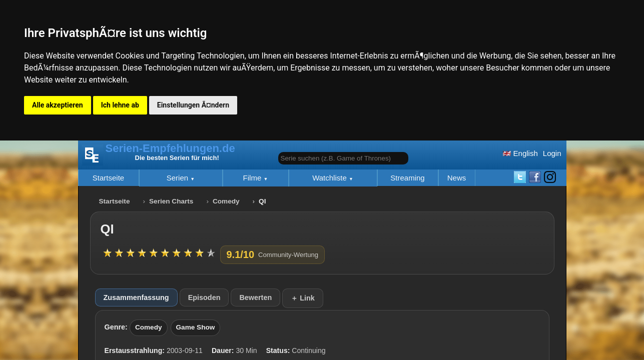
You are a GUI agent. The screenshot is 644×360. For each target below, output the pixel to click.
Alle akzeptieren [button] (58, 105)
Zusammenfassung (136, 297)
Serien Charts (171, 201)
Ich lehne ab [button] (120, 105)
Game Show (196, 327)
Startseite (108, 178)
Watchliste (331, 178)
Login (552, 153)
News (457, 178)
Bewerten (255, 297)
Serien (179, 178)
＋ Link (303, 298)
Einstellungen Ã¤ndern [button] (193, 105)
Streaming (407, 178)
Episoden (204, 297)
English (520, 153)
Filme (253, 178)
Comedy (226, 201)
